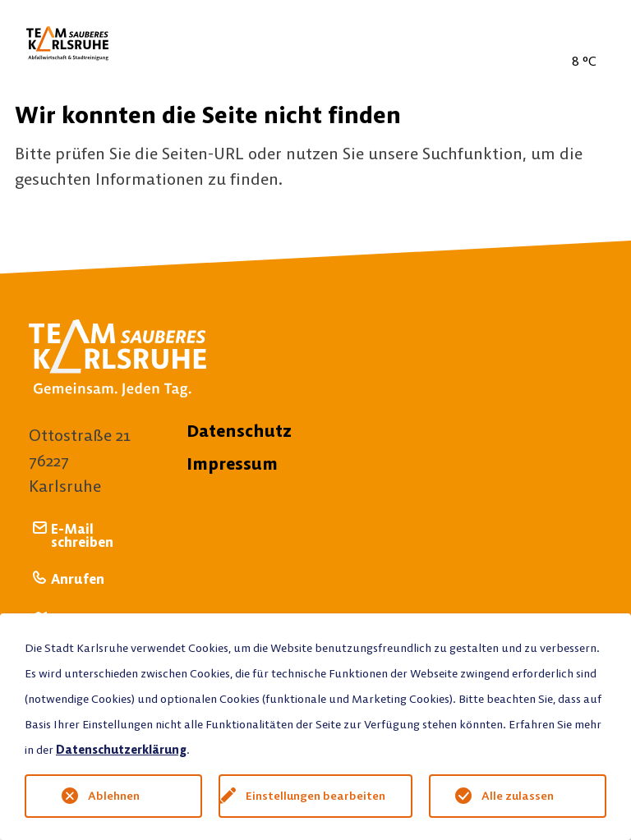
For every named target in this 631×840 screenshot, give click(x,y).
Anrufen (78, 578)
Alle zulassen (518, 796)
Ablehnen (114, 796)
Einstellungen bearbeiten (315, 796)
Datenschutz (239, 431)
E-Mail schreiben (82, 535)
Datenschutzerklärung (121, 750)
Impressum (232, 464)
